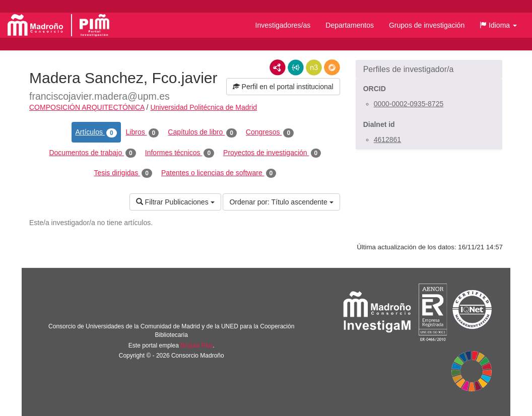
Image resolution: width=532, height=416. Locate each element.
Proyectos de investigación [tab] (272, 153)
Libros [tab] (143, 132)
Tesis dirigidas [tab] (123, 173)
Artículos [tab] (96, 132)
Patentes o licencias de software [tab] (219, 173)
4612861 (388, 140)
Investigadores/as (283, 25)
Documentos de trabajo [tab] (92, 153)
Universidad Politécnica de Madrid (204, 107)
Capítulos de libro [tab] (202, 132)
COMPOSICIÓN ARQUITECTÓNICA (87, 107)
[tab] (429, 70)
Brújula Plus (196, 345)
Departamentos (350, 25)
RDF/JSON (332, 67)
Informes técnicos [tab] (180, 153)
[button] (498, 25)
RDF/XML (278, 67)
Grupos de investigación (427, 25)
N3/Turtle (314, 67)
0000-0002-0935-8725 (409, 104)
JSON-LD (296, 67)
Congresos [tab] (270, 132)
